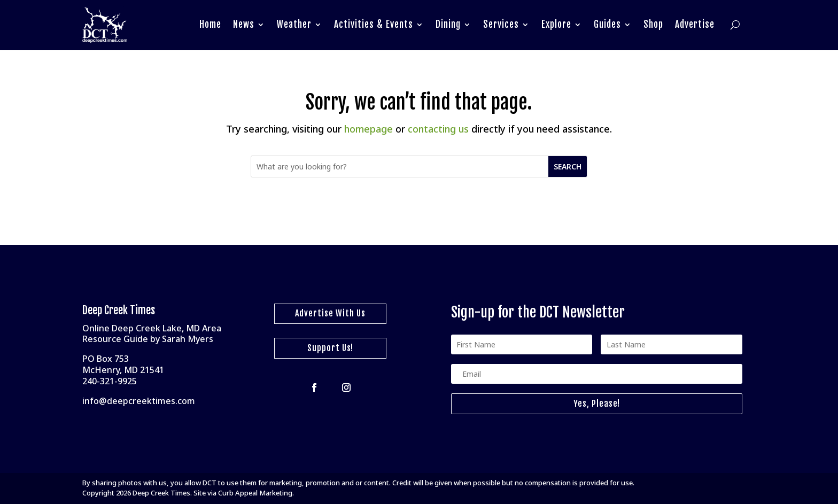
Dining (448, 24)
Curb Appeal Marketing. (256, 493)
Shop (653, 24)
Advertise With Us (330, 313)
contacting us (438, 129)
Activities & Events (374, 24)
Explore (556, 24)
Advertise (695, 24)
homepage (368, 129)
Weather (294, 24)
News (244, 24)
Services (501, 24)
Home (210, 24)
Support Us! (330, 348)
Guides (607, 24)
